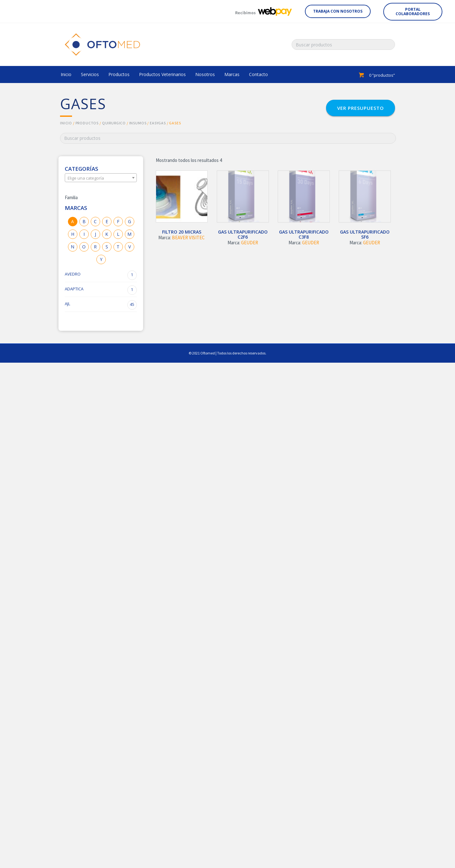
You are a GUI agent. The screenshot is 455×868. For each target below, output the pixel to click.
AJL (101, 305)
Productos (87, 123)
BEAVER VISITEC (188, 238)
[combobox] (101, 178)
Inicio (66, 123)
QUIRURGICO (114, 123)
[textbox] (101, 178)
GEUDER (250, 243)
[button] (338, 11)
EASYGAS (158, 123)
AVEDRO (101, 275)
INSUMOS (138, 123)
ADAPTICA (101, 290)
